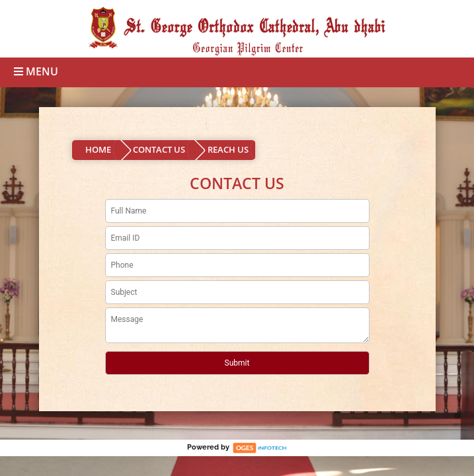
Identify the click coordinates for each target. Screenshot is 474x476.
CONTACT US (159, 149)
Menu (36, 71)
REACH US (228, 149)
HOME (98, 149)
